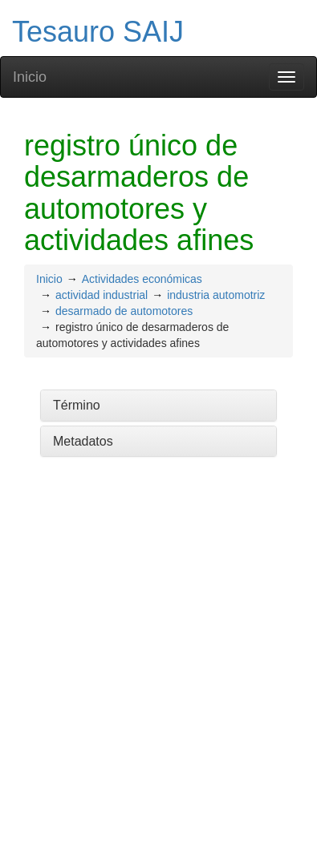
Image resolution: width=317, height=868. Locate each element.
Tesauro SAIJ (98, 32)
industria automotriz (216, 295)
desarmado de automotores (124, 311)
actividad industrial (102, 295)
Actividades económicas (142, 279)
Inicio (30, 77)
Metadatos (83, 441)
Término (77, 405)
